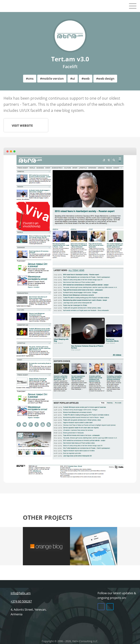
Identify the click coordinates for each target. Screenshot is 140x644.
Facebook (101, 607)
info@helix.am (17, 593)
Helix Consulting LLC (14, 6)
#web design (105, 78)
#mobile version (52, 78)
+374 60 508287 (18, 601)
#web (86, 78)
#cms (30, 78)
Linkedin (110, 607)
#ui (73, 78)
